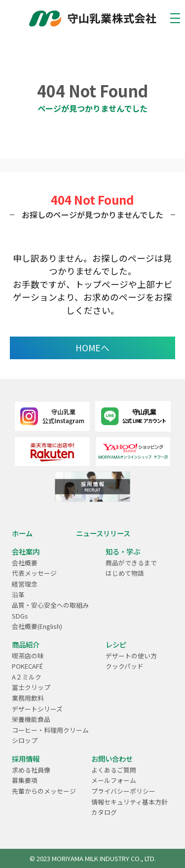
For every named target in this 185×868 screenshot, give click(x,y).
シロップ (25, 740)
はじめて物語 (125, 573)
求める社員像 (31, 770)
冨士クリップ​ (31, 687)
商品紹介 (26, 644)
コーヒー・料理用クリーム (50, 730)
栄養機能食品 (31, 719)
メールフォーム (114, 780)
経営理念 (25, 584)
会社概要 (25, 563)
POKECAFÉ (27, 666)
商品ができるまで (131, 563)
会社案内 (26, 551)
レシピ (116, 644)
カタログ (104, 812)
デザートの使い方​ (131, 656)
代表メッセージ (34, 573)
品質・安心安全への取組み (50, 605)
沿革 (18, 595)
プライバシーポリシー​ (123, 791)
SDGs (20, 616)
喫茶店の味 (28, 656)
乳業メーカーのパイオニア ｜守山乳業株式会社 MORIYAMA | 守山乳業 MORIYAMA (93, 19)
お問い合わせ (112, 759)
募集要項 (25, 780)
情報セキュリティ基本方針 (129, 802)
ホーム (22, 533)
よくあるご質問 (114, 770)
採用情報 (26, 759)
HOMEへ (92, 348)
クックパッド (125, 666)
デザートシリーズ (37, 709)
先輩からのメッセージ (44, 791)
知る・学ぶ (123, 551)
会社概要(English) (37, 626)
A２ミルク (27, 677)
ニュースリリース (103, 533)
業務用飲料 (28, 698)
